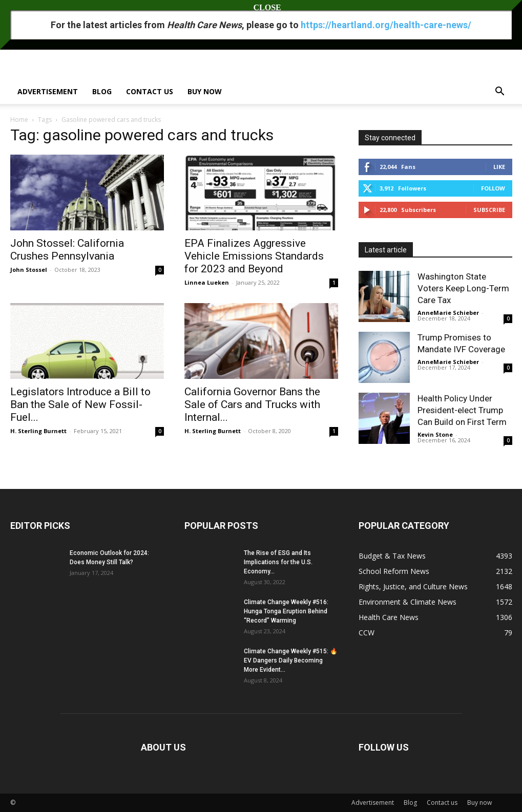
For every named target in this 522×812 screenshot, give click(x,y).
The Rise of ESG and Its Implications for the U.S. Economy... (278, 562)
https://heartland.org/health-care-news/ (386, 25)
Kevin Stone (435, 434)
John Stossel (29, 270)
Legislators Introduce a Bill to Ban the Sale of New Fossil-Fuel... (80, 404)
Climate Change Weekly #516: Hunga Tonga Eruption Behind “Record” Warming (286, 611)
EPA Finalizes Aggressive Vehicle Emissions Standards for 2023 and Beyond (254, 256)
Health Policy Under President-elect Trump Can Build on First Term (462, 410)
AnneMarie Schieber (448, 313)
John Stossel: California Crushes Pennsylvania (67, 250)
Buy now (205, 91)
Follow (493, 188)
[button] (500, 92)
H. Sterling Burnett (38, 431)
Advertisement (48, 91)
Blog (102, 91)
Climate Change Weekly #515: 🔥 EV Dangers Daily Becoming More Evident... (291, 660)
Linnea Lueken (207, 282)
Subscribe (489, 210)
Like (499, 167)
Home (19, 120)
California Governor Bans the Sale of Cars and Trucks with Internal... (252, 404)
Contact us (150, 91)
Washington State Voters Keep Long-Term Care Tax (463, 288)
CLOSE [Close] (261, 7)
